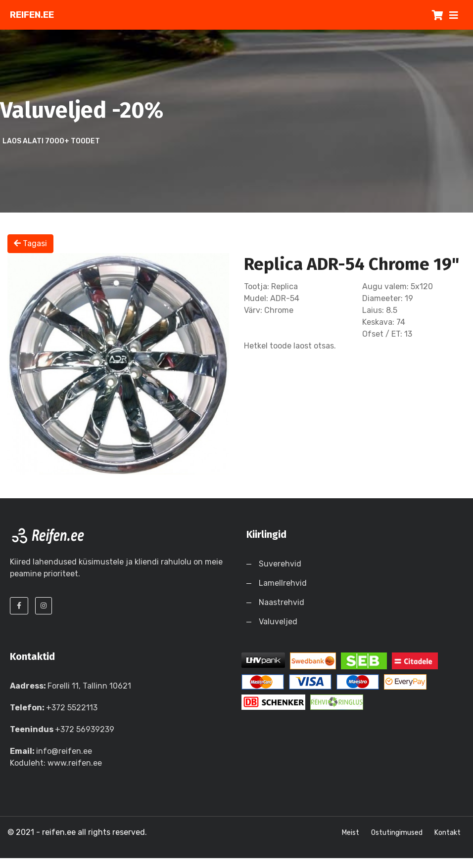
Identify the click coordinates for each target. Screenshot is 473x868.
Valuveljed (278, 622)
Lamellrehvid (283, 583)
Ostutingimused (397, 833)
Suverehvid (280, 564)
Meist (351, 833)
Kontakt (448, 833)
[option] (118, 364)
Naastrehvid (282, 602)
